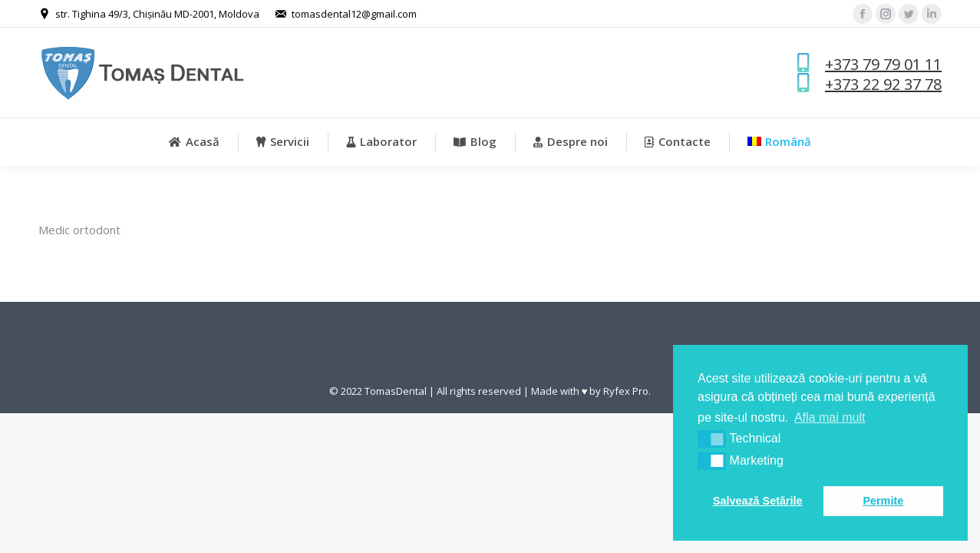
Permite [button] (883, 501)
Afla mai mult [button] (830, 417)
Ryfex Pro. (627, 391)
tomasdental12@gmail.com (354, 14)
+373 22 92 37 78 (883, 84)
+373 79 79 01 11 (883, 64)
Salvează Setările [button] (758, 501)
